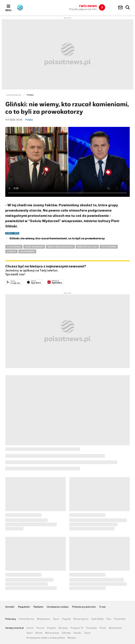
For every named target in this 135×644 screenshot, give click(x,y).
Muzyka (72, 638)
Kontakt (10, 607)
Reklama (38, 607)
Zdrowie (66, 633)
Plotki (103, 628)
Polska (30, 95)
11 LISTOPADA (14, 247)
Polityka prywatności (84, 607)
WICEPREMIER (27, 251)
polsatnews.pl (14, 95)
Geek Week (97, 619)
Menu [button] (9, 10)
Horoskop (92, 628)
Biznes (39, 633)
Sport (56, 619)
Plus (109, 619)
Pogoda (66, 619)
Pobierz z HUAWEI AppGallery (63, 282)
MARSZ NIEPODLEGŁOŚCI (60, 247)
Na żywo (63, 628)
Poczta (40, 628)
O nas (102, 607)
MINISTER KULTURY (87, 247)
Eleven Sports (81, 619)
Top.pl (87, 633)
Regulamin (24, 607)
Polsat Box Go (26, 619)
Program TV (77, 628)
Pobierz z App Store (43, 282)
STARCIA (11, 251)
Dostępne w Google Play (22, 282)
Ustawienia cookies (58, 607)
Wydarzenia (115, 628)
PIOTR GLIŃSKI (109, 247)
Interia (30, 628)
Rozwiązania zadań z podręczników (46, 638)
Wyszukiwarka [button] (128, 8)
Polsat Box (120, 619)
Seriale (77, 633)
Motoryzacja (52, 633)
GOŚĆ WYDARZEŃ (34, 247)
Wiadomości (44, 619)
